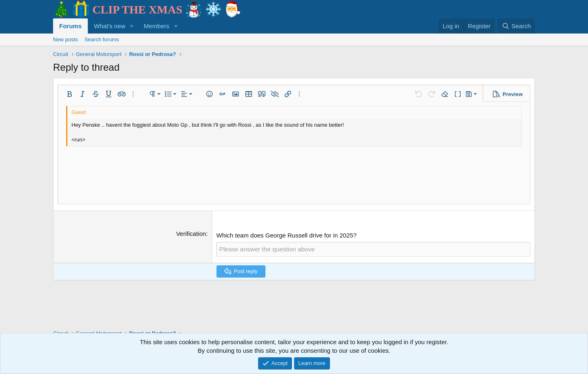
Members (157, 26)
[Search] (516, 26)
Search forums (102, 39)
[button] (132, 26)
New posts (66, 39)
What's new (110, 26)
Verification (191, 234)
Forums (70, 26)
